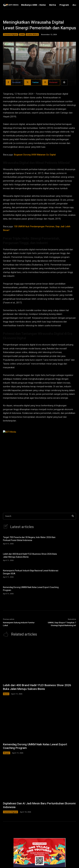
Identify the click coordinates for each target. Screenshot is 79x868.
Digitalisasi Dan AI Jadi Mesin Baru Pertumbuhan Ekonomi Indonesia (39, 805)
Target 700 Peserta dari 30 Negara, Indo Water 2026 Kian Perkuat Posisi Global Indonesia (29, 539)
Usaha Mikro (32, 34)
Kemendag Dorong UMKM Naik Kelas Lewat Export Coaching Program (31, 589)
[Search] (73, 516)
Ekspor (7, 753)
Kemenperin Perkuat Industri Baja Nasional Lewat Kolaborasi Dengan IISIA (31, 572)
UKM (22, 34)
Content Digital (11, 34)
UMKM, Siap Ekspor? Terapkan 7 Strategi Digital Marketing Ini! (62, 624)
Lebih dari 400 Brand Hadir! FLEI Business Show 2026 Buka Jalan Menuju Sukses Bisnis (30, 555)
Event (6, 694)
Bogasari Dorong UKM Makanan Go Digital (35, 155)
